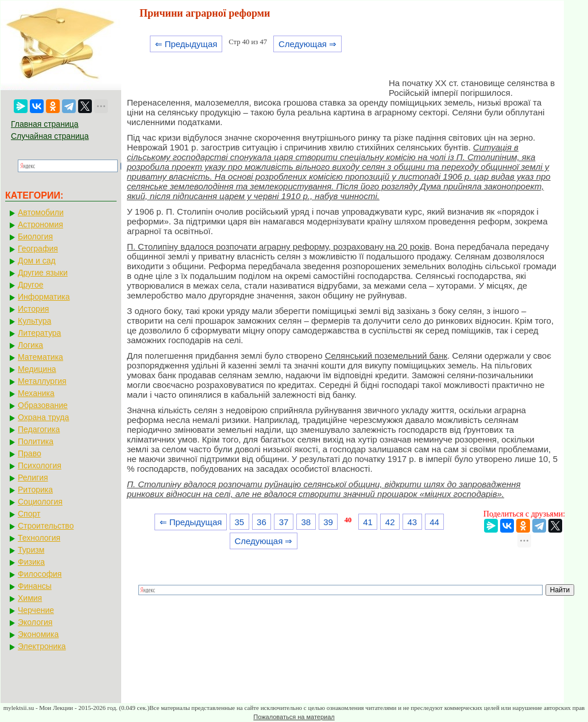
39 (328, 522)
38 (306, 522)
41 (368, 522)
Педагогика (39, 429)
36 (262, 522)
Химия (30, 598)
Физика (31, 562)
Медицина (37, 369)
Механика (36, 393)
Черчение (36, 610)
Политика (36, 441)
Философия (40, 574)
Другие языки (43, 273)
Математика (40, 357)
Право (30, 453)
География (38, 249)
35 (239, 522)
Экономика (38, 634)
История (33, 309)
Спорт (29, 514)
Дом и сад (37, 261)
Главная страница (45, 124)
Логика (30, 345)
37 (284, 522)
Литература (39, 333)
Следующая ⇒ (307, 44)
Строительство (46, 526)
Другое (30, 285)
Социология (40, 502)
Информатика (44, 297)
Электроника (42, 646)
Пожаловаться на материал (294, 717)
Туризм (31, 550)
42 (390, 522)
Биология (35, 236)
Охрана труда (43, 417)
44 (434, 522)
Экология (35, 622)
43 (413, 522)
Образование (43, 405)
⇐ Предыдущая (186, 44)
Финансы (35, 586)
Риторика (35, 490)
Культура (34, 321)
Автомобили (41, 212)
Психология (40, 465)
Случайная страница (50, 136)
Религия (33, 478)
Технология (39, 538)
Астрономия (40, 224)
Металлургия (42, 381)
